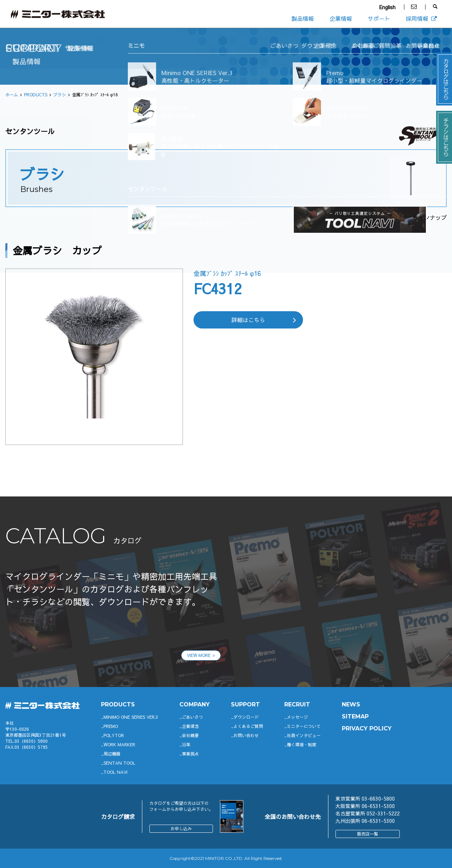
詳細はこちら (248, 320)
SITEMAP (355, 716)
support (245, 704)
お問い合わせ (246, 735)
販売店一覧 (368, 834)
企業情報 (341, 18)
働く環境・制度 (302, 745)
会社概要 (190, 735)
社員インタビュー (304, 735)
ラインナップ (430, 217)
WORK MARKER (119, 745)
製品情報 (303, 18)
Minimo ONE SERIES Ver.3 (131, 717)
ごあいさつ (192, 717)
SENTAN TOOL (119, 763)
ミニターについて (304, 726)
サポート (379, 18)
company (195, 704)
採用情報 (422, 18)
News (351, 704)
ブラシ (60, 95)
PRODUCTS (36, 95)
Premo (111, 726)
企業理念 (190, 726)
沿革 (186, 745)
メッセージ (297, 717)
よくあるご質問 (248, 726)
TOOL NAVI (115, 772)
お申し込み (181, 828)
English (387, 7)
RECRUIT (297, 704)
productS (118, 704)
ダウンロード (246, 717)
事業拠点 (190, 754)
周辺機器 (112, 754)
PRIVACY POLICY (367, 728)
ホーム (12, 95)
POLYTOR (114, 735)
